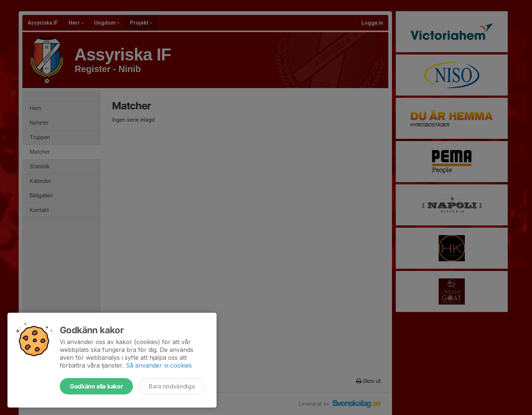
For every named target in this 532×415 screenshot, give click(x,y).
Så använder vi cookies (159, 365)
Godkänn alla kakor (96, 386)
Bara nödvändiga (172, 386)
